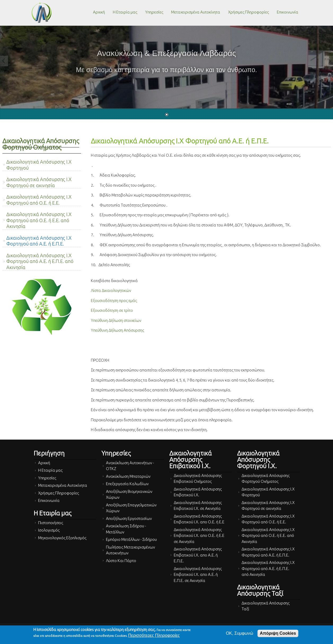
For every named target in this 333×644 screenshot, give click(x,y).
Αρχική (99, 12)
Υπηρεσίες (154, 12)
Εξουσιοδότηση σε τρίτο (112, 310)
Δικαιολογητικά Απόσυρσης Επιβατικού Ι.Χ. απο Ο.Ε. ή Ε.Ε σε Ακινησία (199, 536)
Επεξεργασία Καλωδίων (127, 484)
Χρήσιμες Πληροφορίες (248, 12)
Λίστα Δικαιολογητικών (111, 290)
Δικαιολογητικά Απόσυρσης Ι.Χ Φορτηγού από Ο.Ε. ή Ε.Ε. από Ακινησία (39, 220)
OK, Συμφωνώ (240, 633)
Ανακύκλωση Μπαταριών (128, 476)
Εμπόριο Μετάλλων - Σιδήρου (131, 539)
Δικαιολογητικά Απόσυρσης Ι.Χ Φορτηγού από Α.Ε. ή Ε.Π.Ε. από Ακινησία (40, 261)
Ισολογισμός (49, 530)
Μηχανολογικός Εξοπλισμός (62, 538)
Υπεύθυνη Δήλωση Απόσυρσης (117, 330)
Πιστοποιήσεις (51, 523)
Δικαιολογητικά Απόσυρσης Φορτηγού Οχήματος (41, 144)
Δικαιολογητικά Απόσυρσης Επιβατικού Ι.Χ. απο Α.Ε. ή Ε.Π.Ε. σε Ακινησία (198, 575)
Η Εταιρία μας (125, 12)
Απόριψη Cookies (278, 633)
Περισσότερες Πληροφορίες (154, 635)
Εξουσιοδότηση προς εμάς (114, 301)
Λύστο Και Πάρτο (121, 561)
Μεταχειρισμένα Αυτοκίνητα (196, 12)
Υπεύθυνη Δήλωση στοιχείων (116, 320)
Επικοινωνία (288, 12)
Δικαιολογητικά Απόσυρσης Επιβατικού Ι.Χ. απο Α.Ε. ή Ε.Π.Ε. (198, 555)
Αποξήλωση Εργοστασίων (129, 518)
